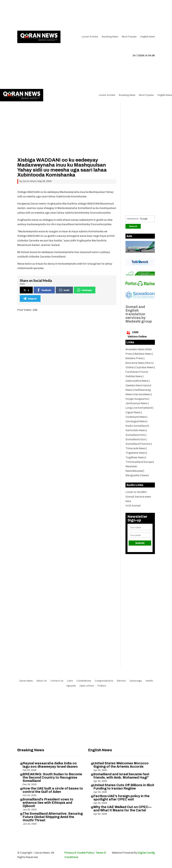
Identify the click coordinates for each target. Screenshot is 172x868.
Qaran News (24, 13)
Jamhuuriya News (136, 403)
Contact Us (24, 18)
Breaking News (110, 37)
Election (121, 681)
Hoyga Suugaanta (137, 399)
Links (67, 13)
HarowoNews (142, 394)
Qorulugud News (136, 421)
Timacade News (136, 448)
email (64, 290)
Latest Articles (90, 37)
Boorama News (135, 363)
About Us (55, 13)
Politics (102, 686)
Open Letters (87, 686)
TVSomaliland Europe (139, 462)
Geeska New (133, 385)
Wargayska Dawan (137, 475)
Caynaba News (144, 367)
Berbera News (143, 354)
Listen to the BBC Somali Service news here (138, 497)
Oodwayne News (136, 417)
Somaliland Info (135, 435)
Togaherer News (136, 453)
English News (148, 37)
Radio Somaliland (137, 426)
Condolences (84, 681)
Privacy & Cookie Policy (79, 853)
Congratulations (104, 681)
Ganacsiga (136, 681)
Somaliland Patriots (138, 444)
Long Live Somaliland (139, 408)
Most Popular (129, 37)
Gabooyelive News (137, 381)
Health (149, 681)
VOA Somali (133, 506)
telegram (30, 299)
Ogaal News (133, 412)
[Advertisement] (66, 134)
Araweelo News (135, 349)
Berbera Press (134, 358)
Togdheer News (135, 457)
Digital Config (146, 853)
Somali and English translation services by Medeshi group (139, 314)
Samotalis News (136, 430)
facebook (44, 290)
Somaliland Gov (135, 439)
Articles (39, 13)
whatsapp (84, 290)
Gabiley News (134, 376)
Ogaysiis (71, 686)
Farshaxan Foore (136, 372)
